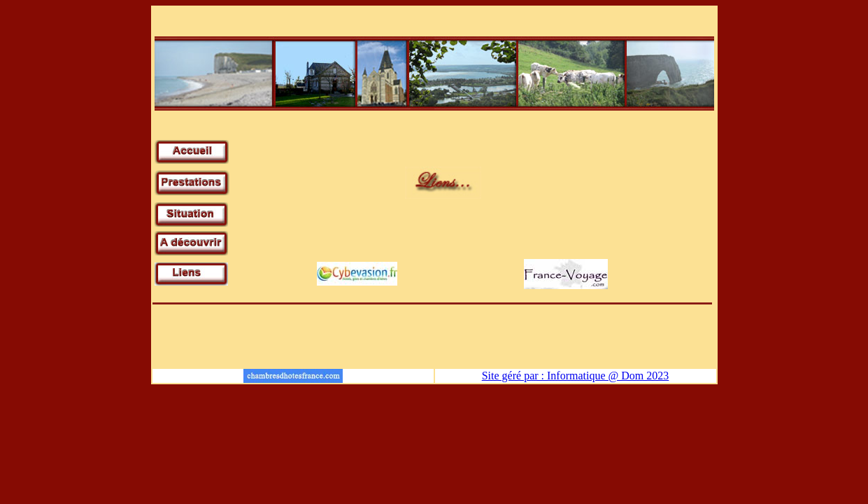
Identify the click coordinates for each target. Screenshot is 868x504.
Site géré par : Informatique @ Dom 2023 (576, 376)
